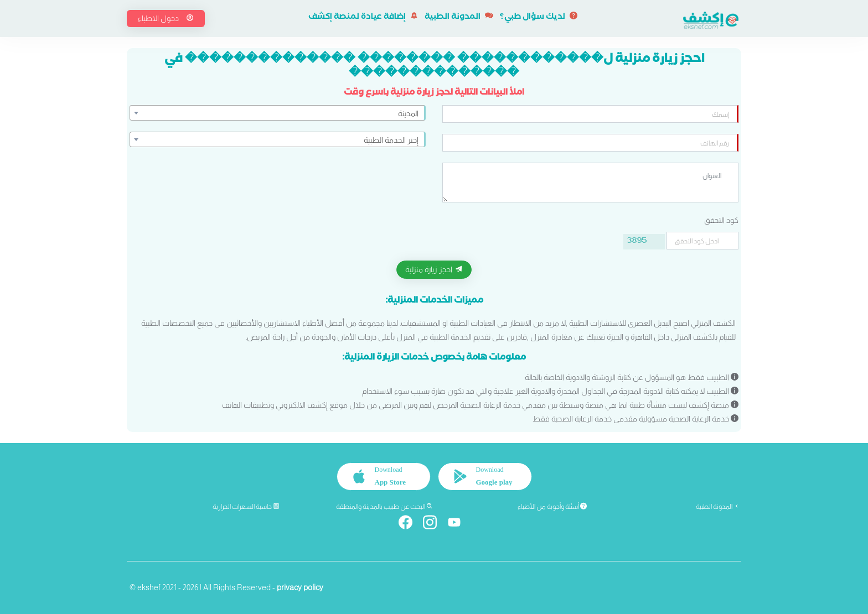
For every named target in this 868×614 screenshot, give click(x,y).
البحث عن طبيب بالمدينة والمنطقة (384, 507)
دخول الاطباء (166, 18)
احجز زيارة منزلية (434, 269)
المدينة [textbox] (408, 113)
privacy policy (300, 587)
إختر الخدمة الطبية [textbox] (391, 140)
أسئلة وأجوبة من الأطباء (552, 507)
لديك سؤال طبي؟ (539, 18)
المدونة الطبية (459, 18)
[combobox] (278, 113)
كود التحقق (721, 220)
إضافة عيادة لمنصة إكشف (363, 18)
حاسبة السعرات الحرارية (246, 507)
